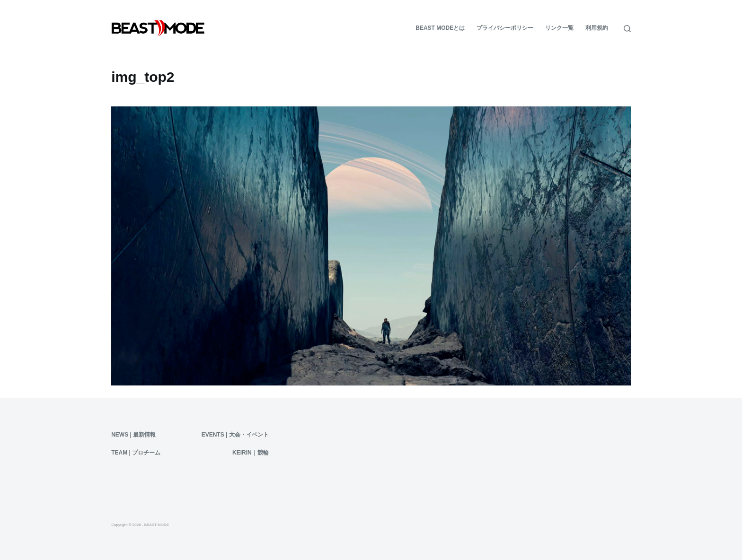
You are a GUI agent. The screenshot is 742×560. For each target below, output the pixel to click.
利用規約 (597, 28)
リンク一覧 (559, 28)
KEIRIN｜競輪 (251, 453)
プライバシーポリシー (505, 28)
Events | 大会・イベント (235, 435)
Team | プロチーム (136, 453)
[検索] (627, 29)
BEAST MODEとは (440, 28)
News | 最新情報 (133, 435)
